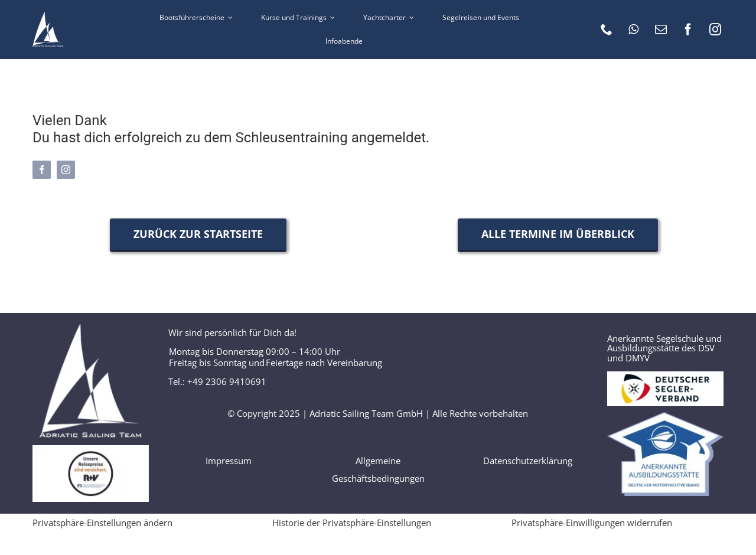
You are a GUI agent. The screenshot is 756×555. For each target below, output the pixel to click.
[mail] (661, 30)
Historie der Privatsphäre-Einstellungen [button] (352, 523)
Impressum (229, 461)
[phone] (607, 30)
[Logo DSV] (665, 376)
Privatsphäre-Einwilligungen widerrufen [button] (592, 523)
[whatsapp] (634, 30)
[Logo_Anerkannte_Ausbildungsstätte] (665, 416)
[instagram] (715, 30)
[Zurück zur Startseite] (198, 234)
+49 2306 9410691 (227, 381)
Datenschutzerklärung (528, 461)
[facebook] (688, 30)
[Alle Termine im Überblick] (558, 234)
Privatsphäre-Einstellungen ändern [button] (102, 523)
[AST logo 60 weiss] (48, 16)
